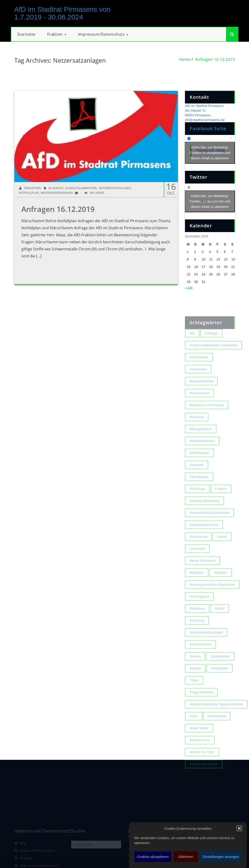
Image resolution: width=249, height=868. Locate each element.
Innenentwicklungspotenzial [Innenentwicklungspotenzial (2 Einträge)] (209, 527)
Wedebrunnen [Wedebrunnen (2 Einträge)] (200, 754)
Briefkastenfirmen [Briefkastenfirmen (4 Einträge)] (202, 455)
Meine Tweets (210, 201)
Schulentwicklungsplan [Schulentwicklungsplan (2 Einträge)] (206, 646)
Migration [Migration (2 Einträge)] (221, 586)
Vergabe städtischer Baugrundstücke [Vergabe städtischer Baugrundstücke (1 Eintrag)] (216, 718)
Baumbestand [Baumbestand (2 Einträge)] (199, 407)
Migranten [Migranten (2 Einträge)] (197, 586)
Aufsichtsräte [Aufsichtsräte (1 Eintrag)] (199, 371)
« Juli (189, 288)
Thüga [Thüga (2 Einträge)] (194, 694)
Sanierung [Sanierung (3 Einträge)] (197, 634)
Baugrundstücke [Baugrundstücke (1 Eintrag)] (201, 395)
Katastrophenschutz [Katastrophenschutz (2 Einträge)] (204, 539)
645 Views (94, 193)
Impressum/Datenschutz (103, 34)
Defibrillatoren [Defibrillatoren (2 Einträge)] (199, 467)
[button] (239, 828)
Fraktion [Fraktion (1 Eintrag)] (221, 503)
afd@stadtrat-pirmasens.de (205, 120)
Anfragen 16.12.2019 (215, 59)
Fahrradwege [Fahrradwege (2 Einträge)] (199, 491)
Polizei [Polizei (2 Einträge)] (220, 622)
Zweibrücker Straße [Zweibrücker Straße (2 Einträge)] (204, 778)
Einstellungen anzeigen (221, 857)
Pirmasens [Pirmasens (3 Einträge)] (197, 622)
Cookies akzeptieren (153, 857)
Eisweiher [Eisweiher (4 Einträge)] (197, 479)
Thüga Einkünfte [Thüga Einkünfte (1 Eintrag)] (201, 706)
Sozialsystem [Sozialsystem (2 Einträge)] (220, 670)
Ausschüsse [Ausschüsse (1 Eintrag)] (198, 383)
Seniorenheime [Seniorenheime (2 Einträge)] (200, 658)
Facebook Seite (208, 128)
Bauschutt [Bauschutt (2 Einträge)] (197, 431)
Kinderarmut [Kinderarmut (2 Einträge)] (198, 551)
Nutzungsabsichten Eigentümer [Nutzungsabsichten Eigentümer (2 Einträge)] (212, 598)
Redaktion (30, 188)
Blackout (56, 188)
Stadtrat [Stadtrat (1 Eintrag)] (195, 682)
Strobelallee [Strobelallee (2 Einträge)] (219, 682)
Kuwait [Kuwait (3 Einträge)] (222, 551)
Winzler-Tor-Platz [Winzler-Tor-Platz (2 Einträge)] (202, 766)
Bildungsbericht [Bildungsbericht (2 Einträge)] (201, 443)
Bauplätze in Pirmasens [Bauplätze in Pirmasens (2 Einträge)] (207, 419)
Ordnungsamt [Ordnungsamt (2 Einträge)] (199, 610)
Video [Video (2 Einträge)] (194, 730)
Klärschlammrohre (81, 188)
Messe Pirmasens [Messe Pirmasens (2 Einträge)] (202, 574)
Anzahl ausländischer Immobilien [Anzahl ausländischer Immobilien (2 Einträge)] (213, 359)
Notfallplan (29, 193)
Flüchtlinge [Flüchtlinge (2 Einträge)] (197, 503)
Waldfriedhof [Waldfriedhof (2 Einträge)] (217, 730)
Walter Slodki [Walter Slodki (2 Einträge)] (199, 742)
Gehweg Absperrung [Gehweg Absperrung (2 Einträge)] (204, 515)
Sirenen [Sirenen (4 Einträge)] (195, 670)
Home (185, 59)
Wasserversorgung (57, 193)
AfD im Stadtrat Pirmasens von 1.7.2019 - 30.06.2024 (62, 13)
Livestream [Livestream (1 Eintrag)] (197, 562)
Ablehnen (186, 857)
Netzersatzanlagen (115, 188)
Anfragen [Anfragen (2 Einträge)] (211, 347)
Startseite (26, 34)
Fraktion (57, 34)
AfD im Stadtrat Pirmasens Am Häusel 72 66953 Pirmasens (204, 111)
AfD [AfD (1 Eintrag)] (192, 347)
